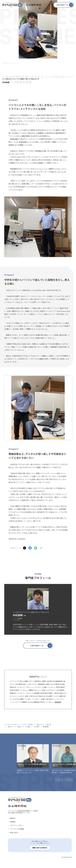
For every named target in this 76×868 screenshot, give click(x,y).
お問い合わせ (14, 832)
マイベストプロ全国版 (17, 829)
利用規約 (13, 822)
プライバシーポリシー (17, 825)
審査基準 (58, 702)
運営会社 (13, 818)
